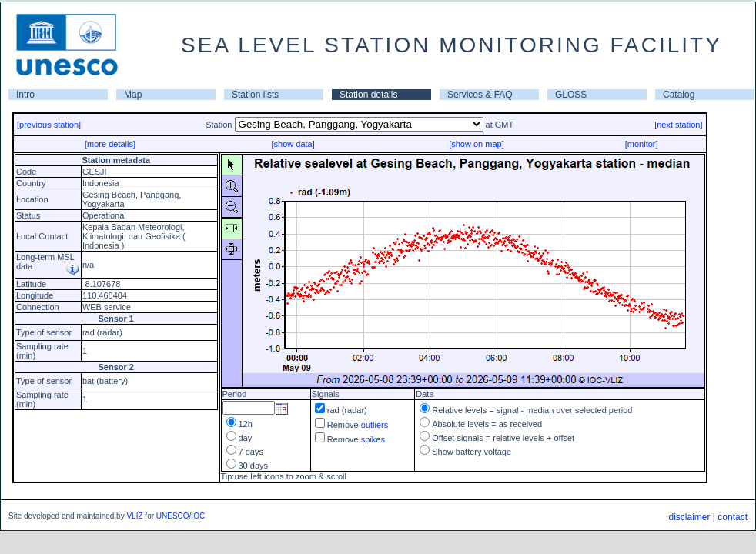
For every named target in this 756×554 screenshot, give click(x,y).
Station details (368, 95)
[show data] (293, 144)
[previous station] (49, 125)
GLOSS (571, 95)
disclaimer (689, 517)
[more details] (110, 144)
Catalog (679, 95)
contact (733, 517)
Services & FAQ (480, 95)
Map (133, 95)
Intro (25, 95)
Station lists (255, 95)
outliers (375, 425)
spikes (373, 439)
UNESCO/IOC (181, 516)
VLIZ (134, 516)
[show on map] (477, 144)
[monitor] (642, 144)
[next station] (678, 125)
